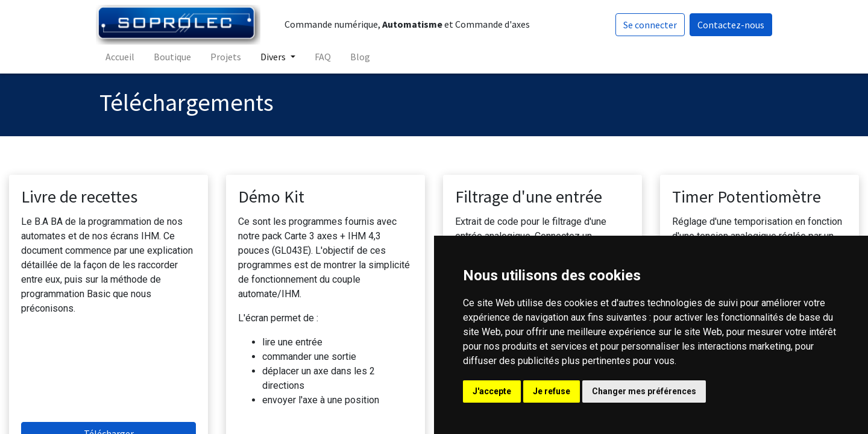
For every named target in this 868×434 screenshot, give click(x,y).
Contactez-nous (727, 25)
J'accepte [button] (492, 391)
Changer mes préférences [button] (644, 391)
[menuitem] (124, 57)
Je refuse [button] (552, 391)
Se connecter (646, 25)
